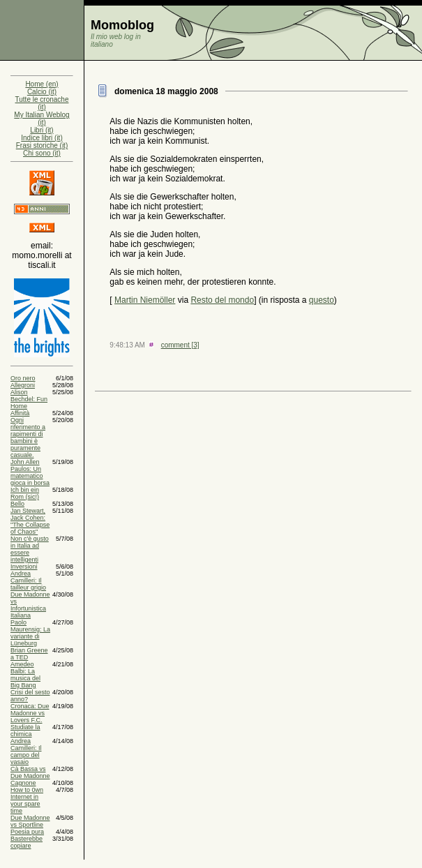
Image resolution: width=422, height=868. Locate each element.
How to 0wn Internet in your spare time (27, 800)
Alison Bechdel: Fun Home (29, 399)
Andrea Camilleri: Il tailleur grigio (28, 581)
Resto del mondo (222, 300)
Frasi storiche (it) (42, 145)
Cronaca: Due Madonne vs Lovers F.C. (30, 713)
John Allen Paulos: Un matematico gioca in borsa (30, 472)
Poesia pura (27, 832)
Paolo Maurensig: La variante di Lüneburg (30, 633)
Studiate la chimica (25, 731)
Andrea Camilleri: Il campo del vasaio (26, 751)
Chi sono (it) (42, 153)
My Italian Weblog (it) (42, 119)
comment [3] (180, 345)
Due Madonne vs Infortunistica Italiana (30, 605)
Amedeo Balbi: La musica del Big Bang (25, 675)
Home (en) (42, 84)
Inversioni (24, 567)
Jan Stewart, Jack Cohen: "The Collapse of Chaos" (30, 521)
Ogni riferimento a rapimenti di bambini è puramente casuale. (28, 437)
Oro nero (23, 378)
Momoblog (122, 25)
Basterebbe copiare (27, 842)
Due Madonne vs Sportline (30, 821)
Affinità (20, 413)
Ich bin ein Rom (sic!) (25, 493)
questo (322, 300)
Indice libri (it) (42, 138)
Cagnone (23, 783)
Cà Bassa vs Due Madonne (30, 772)
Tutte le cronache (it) (42, 103)
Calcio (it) (42, 92)
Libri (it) (42, 130)
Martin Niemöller (145, 300)
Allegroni (23, 385)
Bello (17, 504)
